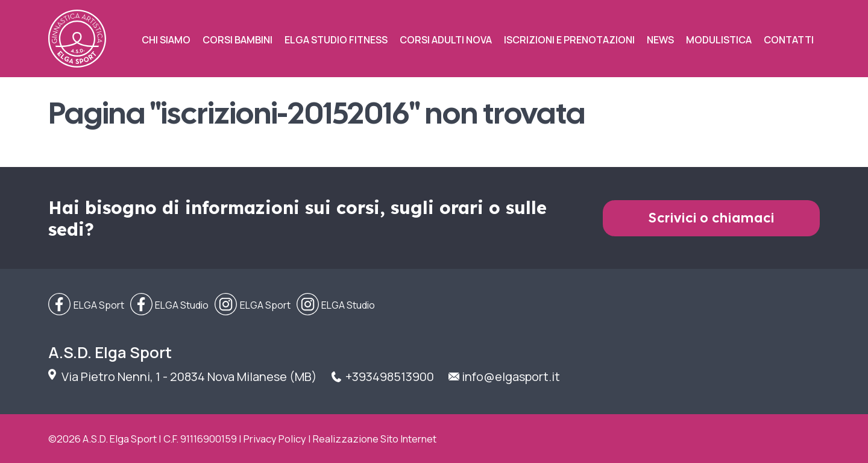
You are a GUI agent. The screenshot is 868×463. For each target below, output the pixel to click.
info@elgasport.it (511, 376)
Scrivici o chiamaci (712, 218)
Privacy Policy (275, 439)
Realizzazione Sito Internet (375, 439)
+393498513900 (390, 376)
